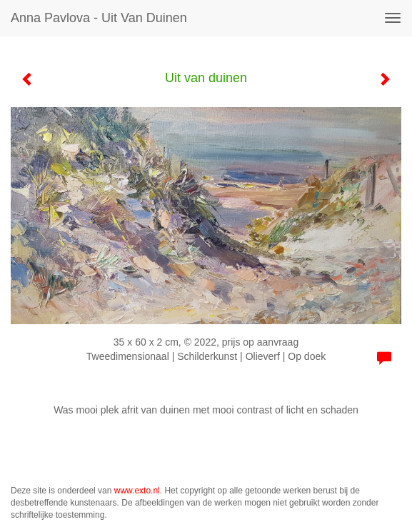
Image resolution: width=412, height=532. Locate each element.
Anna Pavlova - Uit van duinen (99, 18)
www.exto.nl (137, 491)
